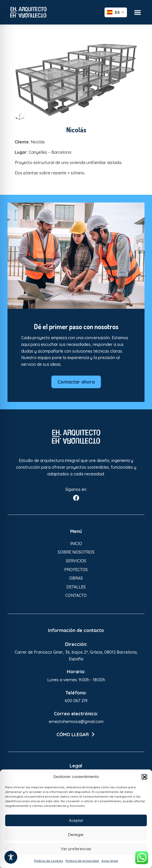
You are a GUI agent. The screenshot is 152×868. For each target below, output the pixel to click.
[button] (144, 777)
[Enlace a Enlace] (28, 12)
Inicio (76, 543)
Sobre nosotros (76, 552)
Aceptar (76, 820)
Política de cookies (49, 861)
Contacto (76, 595)
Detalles (76, 587)
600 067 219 (76, 701)
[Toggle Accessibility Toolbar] (11, 857)
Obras (76, 578)
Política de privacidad (82, 861)
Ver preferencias (76, 849)
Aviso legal (110, 861)
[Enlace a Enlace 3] (76, 437)
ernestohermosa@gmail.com (76, 721)
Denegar (76, 835)
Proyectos (76, 570)
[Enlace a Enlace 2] (76, 80)
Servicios (76, 561)
